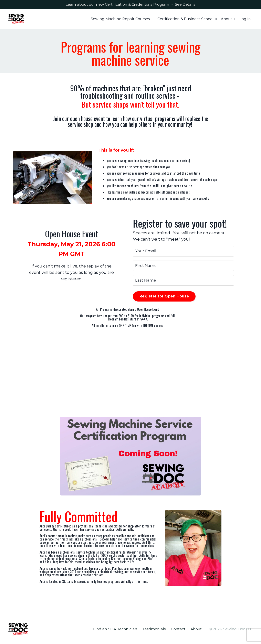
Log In (245, 20)
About (228, 20)
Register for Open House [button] (164, 300)
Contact (178, 633)
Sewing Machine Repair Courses (121, 20)
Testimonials (154, 633)
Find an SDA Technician (115, 633)
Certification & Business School (187, 20)
